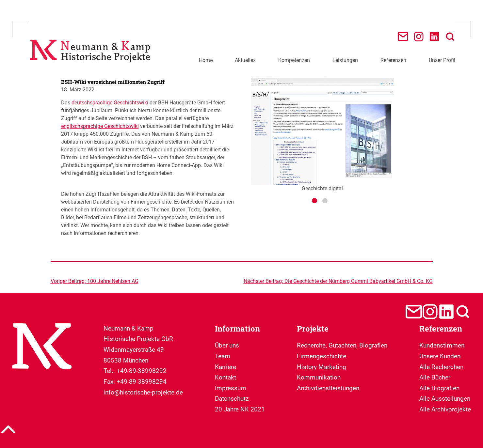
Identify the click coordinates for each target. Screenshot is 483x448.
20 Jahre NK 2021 (240, 409)
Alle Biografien (439, 388)
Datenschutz (232, 399)
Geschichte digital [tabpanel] (322, 135)
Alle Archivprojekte (445, 409)
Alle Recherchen (441, 367)
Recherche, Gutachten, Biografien (342, 345)
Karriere (225, 367)
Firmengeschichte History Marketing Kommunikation (322, 367)
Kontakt (225, 377)
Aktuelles (245, 60)
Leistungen (345, 60)
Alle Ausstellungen (445, 399)
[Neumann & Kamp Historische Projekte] (92, 66)
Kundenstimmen (442, 345)
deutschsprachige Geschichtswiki (110, 103)
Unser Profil (442, 60)
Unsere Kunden (440, 356)
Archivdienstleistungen (328, 388)
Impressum (231, 388)
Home (206, 60)
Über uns (227, 345)
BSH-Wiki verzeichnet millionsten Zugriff (113, 82)
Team (223, 356)
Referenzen (393, 60)
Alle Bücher (435, 377)
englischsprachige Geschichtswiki (100, 126)
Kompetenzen (294, 60)
